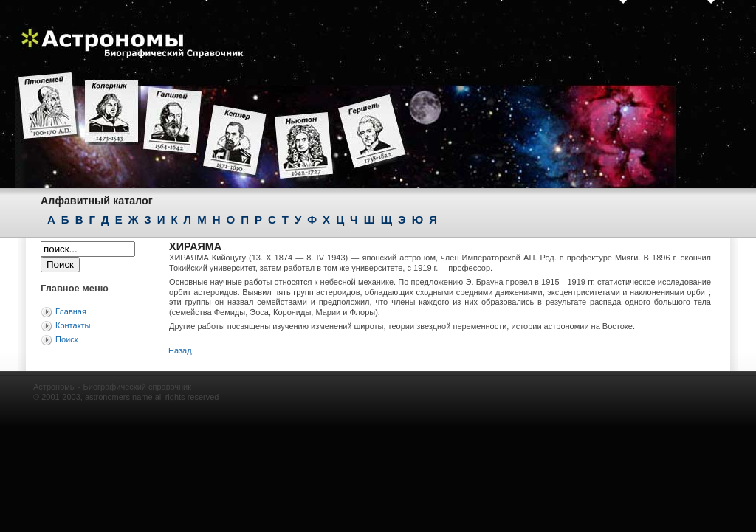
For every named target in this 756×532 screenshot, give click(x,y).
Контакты (73, 325)
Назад (180, 350)
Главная (71, 311)
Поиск (66, 339)
